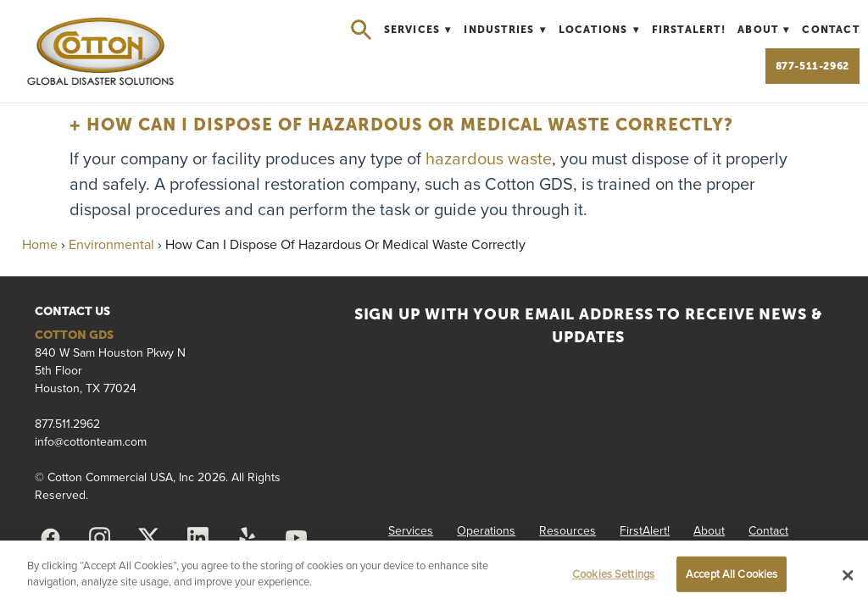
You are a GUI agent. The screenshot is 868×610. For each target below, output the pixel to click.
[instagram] (100, 538)
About (764, 30)
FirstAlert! (689, 30)
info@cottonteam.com (91, 441)
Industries (505, 30)
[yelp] (248, 538)
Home (40, 244)
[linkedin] (198, 538)
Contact (830, 30)
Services (418, 30)
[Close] (848, 575)
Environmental (111, 244)
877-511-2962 (812, 66)
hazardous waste (489, 158)
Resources (568, 530)
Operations (486, 530)
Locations (599, 30)
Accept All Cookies (732, 574)
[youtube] (297, 538)
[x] (149, 538)
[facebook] (51, 538)
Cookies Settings (613, 574)
